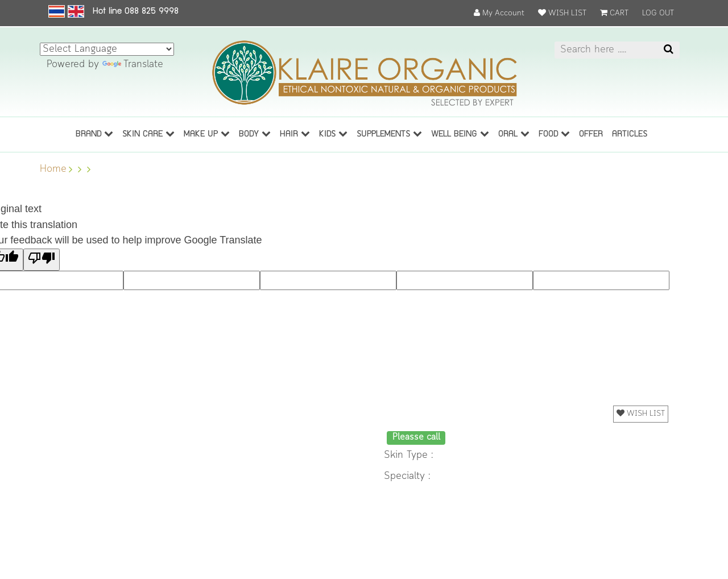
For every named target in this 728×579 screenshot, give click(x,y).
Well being (460, 134)
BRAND (94, 134)
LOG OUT (658, 13)
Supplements (389, 134)
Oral (514, 134)
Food (554, 134)
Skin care (148, 134)
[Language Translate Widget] (107, 49)
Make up (207, 134)
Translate (133, 65)
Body (255, 134)
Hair (295, 134)
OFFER (591, 135)
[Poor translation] (42, 260)
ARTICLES (630, 135)
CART (614, 13)
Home (53, 169)
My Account (499, 13)
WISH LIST (562, 13)
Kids (333, 134)
